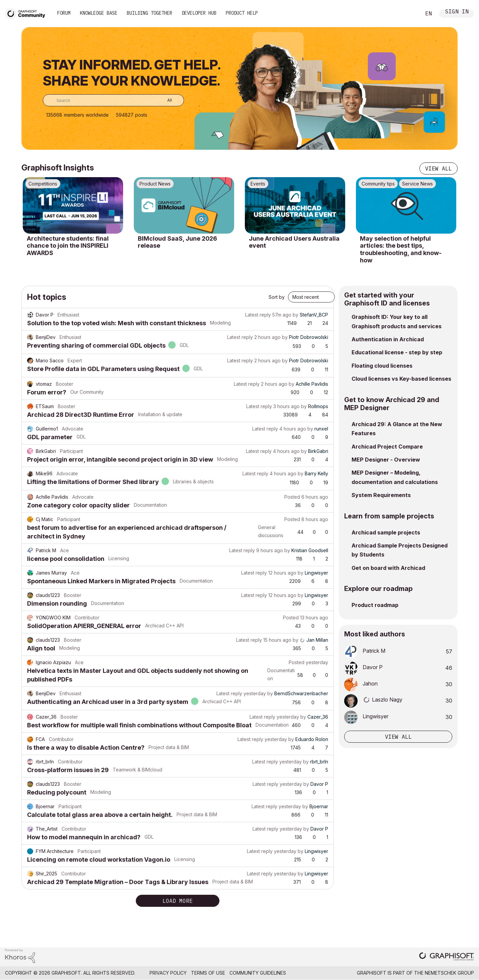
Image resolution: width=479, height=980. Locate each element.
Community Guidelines (258, 973)
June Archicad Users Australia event (294, 242)
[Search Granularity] (165, 100)
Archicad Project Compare (387, 447)
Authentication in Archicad (388, 339)
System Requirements (381, 495)
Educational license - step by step (397, 352)
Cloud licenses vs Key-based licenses (401, 379)
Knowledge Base (99, 13)
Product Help (242, 13)
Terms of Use (208, 973)
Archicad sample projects (386, 532)
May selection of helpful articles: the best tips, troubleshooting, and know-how (401, 249)
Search (408, 14)
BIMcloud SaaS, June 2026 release (177, 242)
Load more (178, 901)
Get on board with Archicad (388, 568)
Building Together (150, 13)
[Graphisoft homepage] (447, 957)
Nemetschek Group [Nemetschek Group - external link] (449, 973)
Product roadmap (375, 605)
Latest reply (258, 315)
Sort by (277, 297)
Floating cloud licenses (382, 366)
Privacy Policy (168, 973)
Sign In (457, 12)
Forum (64, 13)
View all (439, 168)
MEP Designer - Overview (386, 460)
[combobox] (113, 100)
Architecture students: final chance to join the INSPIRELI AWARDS (68, 246)
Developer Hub (199, 13)
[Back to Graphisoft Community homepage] (27, 13)
